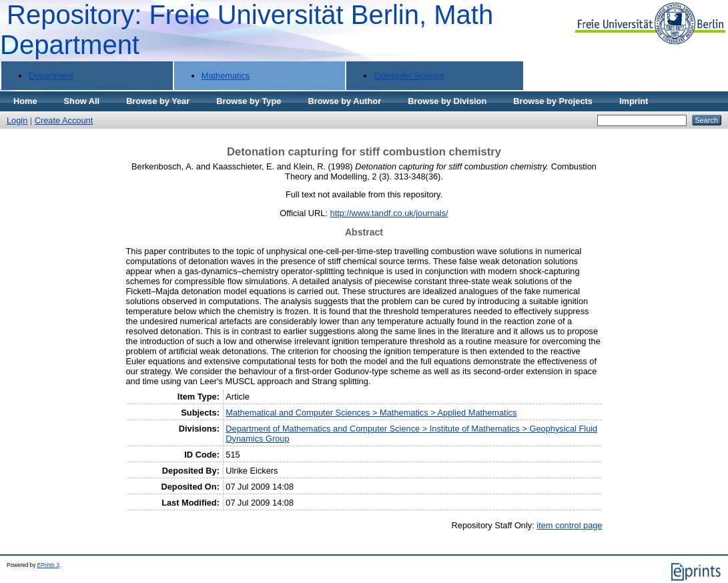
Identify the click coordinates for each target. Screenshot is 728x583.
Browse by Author (344, 101)
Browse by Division (447, 101)
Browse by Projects (553, 101)
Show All (82, 101)
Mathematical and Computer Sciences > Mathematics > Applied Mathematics (371, 413)
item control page (569, 525)
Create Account (64, 120)
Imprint (634, 101)
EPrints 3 (48, 565)
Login (17, 120)
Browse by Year (158, 101)
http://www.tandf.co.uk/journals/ (389, 213)
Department (51, 76)
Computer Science (409, 76)
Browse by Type (249, 101)
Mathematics (226, 76)
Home (25, 101)
